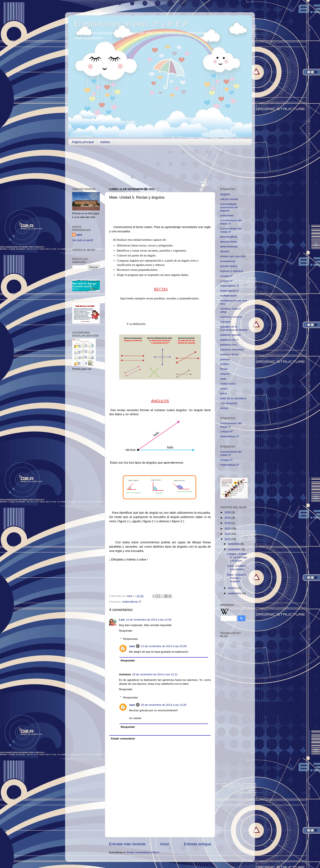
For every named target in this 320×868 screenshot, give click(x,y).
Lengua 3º (226, 276)
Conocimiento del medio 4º (231, 230)
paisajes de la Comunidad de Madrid (234, 328)
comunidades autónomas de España (229, 207)
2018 (228, 518)
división (225, 251)
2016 (228, 523)
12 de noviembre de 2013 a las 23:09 (164, 646)
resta (223, 379)
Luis (122, 620)
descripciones (229, 242)
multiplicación (228, 296)
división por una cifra (233, 256)
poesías (225, 359)
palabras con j (229, 345)
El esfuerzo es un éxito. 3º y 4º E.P (131, 24)
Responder (126, 631)
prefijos (225, 364)
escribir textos (229, 266)
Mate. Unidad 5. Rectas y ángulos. (237, 578)
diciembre (234, 544)
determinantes (229, 247)
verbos (224, 408)
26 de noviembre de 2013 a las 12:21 (155, 674)
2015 (228, 529)
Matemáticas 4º (230, 291)
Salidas (105, 142)
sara (132, 646)
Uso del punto (229, 403)
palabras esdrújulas (232, 350)
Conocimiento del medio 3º (231, 222)
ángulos (225, 194)
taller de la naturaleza (233, 398)
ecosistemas (228, 261)
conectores (227, 215)
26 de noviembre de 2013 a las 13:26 (164, 705)
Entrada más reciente (127, 844)
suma (224, 393)
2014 (228, 534)
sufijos (224, 389)
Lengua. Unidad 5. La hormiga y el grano (237, 557)
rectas (224, 369)
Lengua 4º (226, 281)
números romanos (231, 317)
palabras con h (229, 340)
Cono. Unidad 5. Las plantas (237, 568)
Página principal (83, 142)
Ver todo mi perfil (83, 240)
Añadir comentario (123, 739)
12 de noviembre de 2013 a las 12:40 (149, 620)
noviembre (235, 549)
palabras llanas (229, 354)
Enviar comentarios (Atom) (143, 852)
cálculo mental (229, 199)
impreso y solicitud (232, 271)
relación (225, 374)
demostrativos (229, 237)
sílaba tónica (228, 384)
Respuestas (131, 639)
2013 (228, 539)
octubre (233, 588)
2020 (228, 512)
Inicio (165, 844)
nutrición (225, 322)
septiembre (235, 593)
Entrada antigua (197, 844)
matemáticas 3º (132, 602)
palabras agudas (230, 335)
